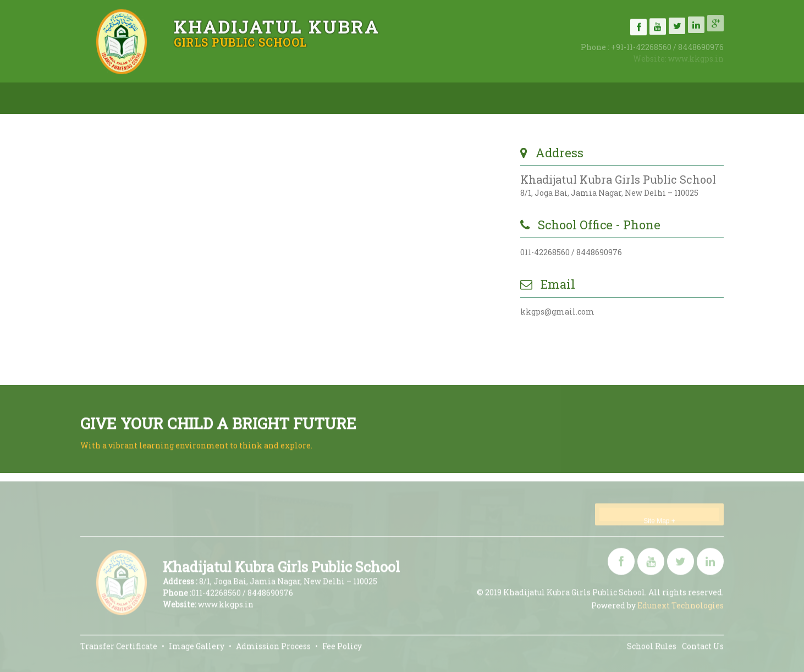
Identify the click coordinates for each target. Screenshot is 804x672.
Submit (459, 342)
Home (118, 96)
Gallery (480, 88)
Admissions (293, 92)
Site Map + (659, 524)
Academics (390, 91)
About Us (198, 95)
